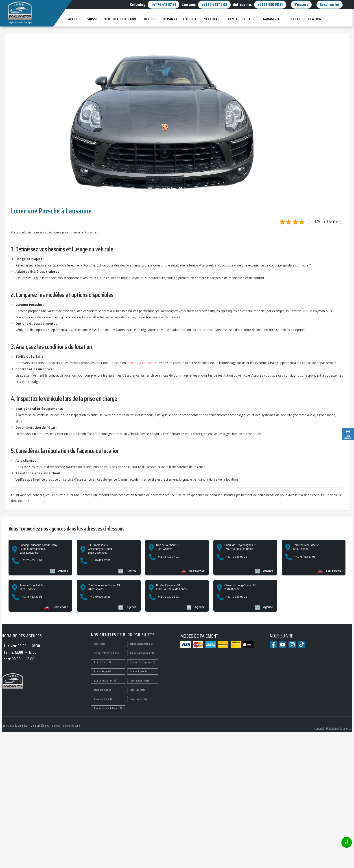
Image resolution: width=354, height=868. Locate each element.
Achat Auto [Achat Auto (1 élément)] (100, 644)
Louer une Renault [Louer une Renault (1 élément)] (104, 699)
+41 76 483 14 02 (214, 4)
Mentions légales (40, 726)
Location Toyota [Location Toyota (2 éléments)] (139, 672)
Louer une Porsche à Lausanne (51, 211)
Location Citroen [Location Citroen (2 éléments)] (103, 662)
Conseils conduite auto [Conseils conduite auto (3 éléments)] (142, 644)
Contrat (56, 726)
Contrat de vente (72, 726)
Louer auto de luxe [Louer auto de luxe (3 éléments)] (140, 681)
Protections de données (14, 726)
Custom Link (338, 436)
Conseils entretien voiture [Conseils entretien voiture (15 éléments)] (107, 653)
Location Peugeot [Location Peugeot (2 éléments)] (103, 672)
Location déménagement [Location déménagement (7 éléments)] (143, 662)
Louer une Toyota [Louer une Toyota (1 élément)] (139, 699)
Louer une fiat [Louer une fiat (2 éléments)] (138, 690)
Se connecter (330, 4)
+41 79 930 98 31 (270, 4)
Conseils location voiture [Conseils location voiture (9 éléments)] (142, 653)
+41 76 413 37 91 (164, 4)
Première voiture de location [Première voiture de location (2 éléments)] (108, 708)
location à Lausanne (141, 363)
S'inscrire (301, 4)
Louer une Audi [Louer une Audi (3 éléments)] (103, 690)
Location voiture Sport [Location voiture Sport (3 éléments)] (105, 681)
